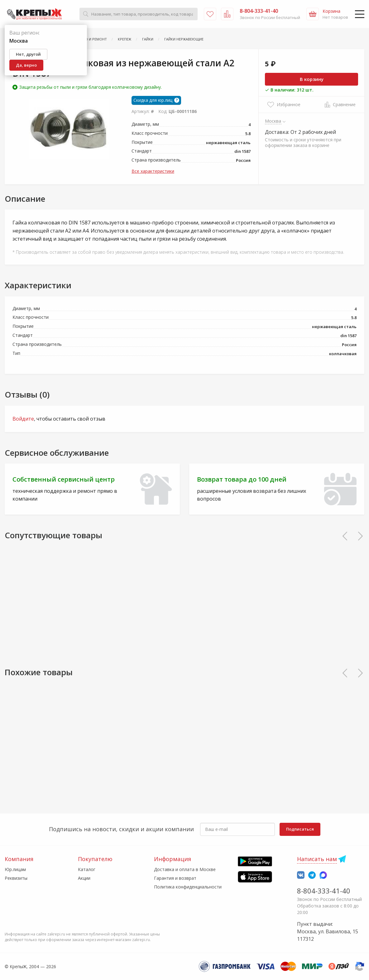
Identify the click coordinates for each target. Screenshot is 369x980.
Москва (273, 121)
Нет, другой (28, 54)
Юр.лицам (15, 869)
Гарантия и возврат (175, 878)
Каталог (87, 869)
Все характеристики (153, 171)
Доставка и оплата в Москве (185, 869)
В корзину (312, 79)
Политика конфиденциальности (188, 887)
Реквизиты (16, 878)
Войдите (23, 419)
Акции (84, 878)
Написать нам (317, 859)
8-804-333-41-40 (324, 891)
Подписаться (300, 829)
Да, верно (26, 65)
